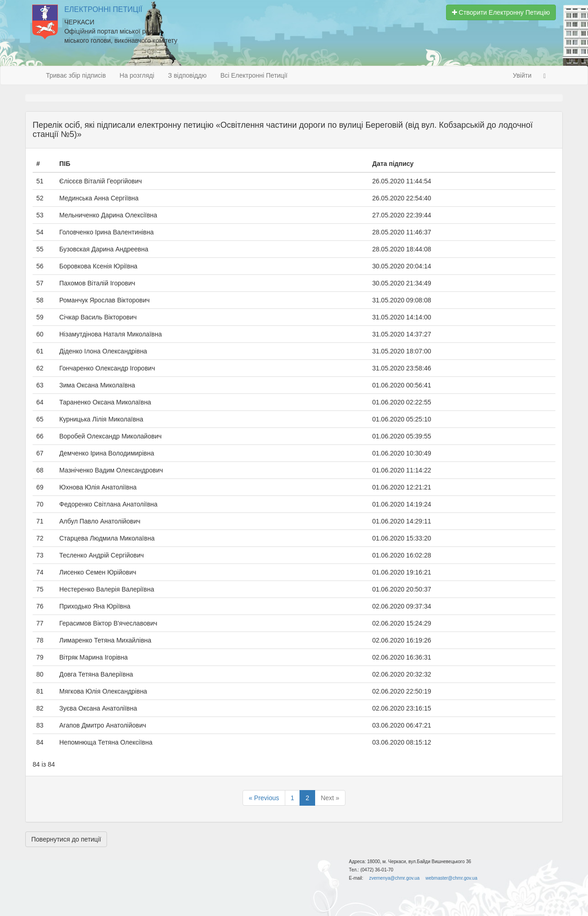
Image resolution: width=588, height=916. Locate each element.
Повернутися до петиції (66, 839)
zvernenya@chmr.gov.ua (394, 878)
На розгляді (137, 75)
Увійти (522, 75)
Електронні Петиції (103, 9)
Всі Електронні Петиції (254, 75)
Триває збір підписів (76, 75)
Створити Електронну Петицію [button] (501, 12)
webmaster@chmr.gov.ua (451, 878)
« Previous (264, 798)
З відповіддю (187, 75)
